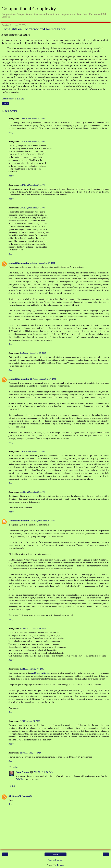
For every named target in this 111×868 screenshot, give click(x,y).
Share (5, 103)
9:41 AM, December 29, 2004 (42, 263)
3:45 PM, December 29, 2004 (42, 521)
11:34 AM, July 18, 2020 (30, 753)
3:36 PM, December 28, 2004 (32, 118)
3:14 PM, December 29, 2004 (32, 492)
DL (10, 796)
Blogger (60, 865)
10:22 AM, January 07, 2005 (32, 669)
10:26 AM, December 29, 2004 (33, 353)
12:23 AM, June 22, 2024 (23, 796)
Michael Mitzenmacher (19, 263)
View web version (55, 860)
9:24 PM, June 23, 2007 (30, 721)
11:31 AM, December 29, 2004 (43, 379)
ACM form (20, 779)
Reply (11, 132)
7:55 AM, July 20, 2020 (44, 772)
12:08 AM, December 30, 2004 (33, 628)
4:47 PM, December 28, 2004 (32, 141)
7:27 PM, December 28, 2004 (32, 185)
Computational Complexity (29, 9)
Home (55, 854)
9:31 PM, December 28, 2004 (32, 208)
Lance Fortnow (23, 772)
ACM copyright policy (41, 673)
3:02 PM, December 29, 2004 (32, 451)
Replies (15, 767)
